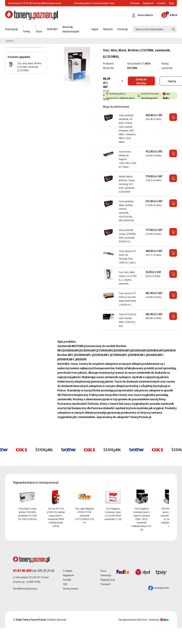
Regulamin (148, 3)
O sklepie (68, 571)
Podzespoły (11, 29)
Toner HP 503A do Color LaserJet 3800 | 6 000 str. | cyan (127, 320)
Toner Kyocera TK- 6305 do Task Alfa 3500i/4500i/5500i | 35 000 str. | (128, 299)
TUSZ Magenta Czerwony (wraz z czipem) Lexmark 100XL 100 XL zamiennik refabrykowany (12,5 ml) (141, 519)
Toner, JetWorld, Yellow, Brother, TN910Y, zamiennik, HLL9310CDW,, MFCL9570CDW (126, 211)
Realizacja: (159, 620)
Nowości (108, 29)
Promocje (123, 29)
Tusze (39, 31)
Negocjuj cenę (108, 580)
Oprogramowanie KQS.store (133, 620)
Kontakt (161, 3)
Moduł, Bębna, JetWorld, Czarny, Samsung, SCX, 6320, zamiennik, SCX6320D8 (127, 184)
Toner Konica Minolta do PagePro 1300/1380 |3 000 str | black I (127, 159)
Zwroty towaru (71, 589)
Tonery (26, 31)
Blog (171, 3)
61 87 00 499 (26, 3)
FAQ (65, 584)
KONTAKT (52, 29)
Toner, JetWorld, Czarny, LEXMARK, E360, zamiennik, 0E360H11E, (128, 236)
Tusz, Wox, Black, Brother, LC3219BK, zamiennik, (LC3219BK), (29, 67)
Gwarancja (106, 575)
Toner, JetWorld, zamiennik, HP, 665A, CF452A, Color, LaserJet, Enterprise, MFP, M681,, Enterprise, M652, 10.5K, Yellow (127, 129)
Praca (103, 571)
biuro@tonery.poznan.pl (25, 589)
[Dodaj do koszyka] (141, 81)
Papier (95, 29)
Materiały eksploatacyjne (71, 29)
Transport (106, 584)
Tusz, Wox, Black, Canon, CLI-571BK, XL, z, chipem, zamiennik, (128, 278)
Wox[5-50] (108, 68)
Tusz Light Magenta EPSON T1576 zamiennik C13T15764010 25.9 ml (84, 515)
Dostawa (135, 3)
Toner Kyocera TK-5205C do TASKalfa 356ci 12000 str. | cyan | (128, 257)
